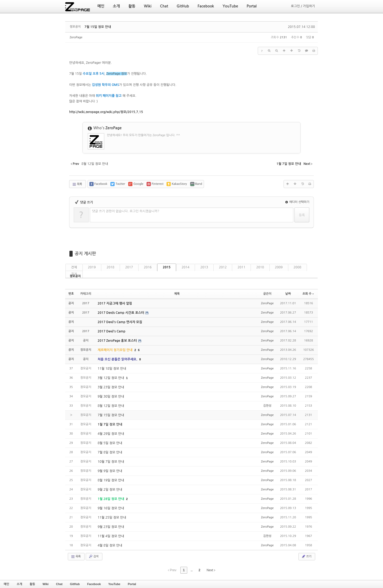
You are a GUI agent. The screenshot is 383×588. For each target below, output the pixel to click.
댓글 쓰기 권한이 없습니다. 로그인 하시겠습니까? (126, 211)
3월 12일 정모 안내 (111, 378)
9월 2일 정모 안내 (110, 490)
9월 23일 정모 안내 (111, 527)
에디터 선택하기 (297, 202)
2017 (129, 267)
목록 (77, 184)
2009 (279, 267)
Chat (59, 584)
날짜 (288, 294)
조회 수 (308, 294)
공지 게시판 (85, 254)
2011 (241, 267)
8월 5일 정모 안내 (110, 443)
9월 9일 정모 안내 (110, 471)
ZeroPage (76, 37)
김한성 (267, 406)
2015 (167, 267)
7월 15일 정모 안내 (98, 27)
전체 (74, 267)
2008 (297, 267)
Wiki (46, 584)
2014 (186, 267)
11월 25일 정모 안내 (112, 518)
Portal (132, 584)
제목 (177, 294)
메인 (7, 584)
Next (211, 570)
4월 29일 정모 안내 (111, 434)
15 (106, 112)
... (191, 570)
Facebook (94, 584)
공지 (74, 274)
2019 (92, 267)
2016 (148, 267)
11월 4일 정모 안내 (111, 536)
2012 (223, 267)
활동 (32, 584)
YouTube (114, 584)
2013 (204, 267)
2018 (111, 267)
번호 (71, 294)
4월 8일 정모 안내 (110, 545)
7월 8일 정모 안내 (110, 452)
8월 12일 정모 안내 (111, 406)
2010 (260, 267)
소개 (20, 584)
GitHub (75, 584)
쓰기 (306, 556)
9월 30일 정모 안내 (111, 397)
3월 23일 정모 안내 (111, 387)
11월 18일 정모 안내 (112, 369)
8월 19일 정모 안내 (111, 480)
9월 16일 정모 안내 (111, 508)
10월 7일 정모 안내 (111, 462)
